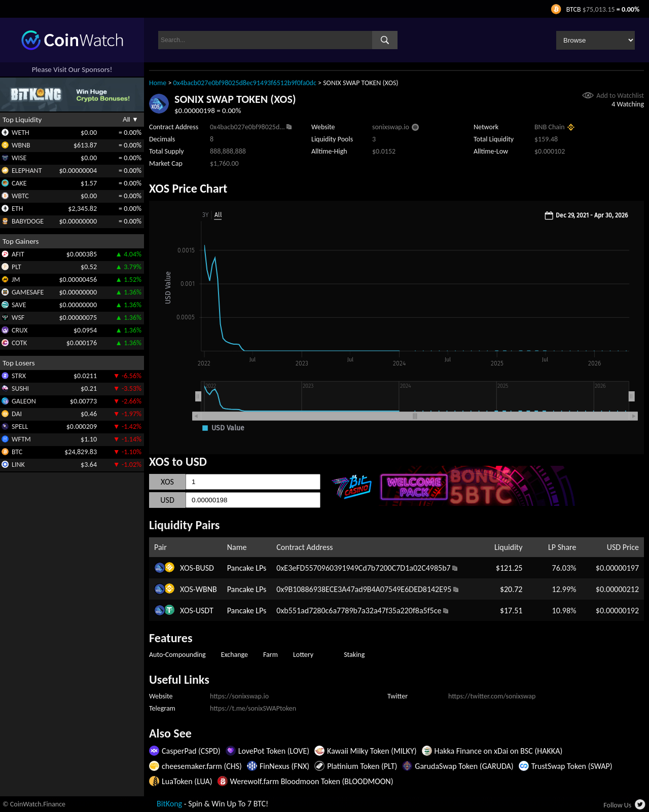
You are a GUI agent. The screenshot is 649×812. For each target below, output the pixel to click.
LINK (18, 465)
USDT (205, 611)
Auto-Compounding (177, 655)
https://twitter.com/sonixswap (492, 696)
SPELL (20, 427)
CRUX (20, 330)
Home (158, 83)
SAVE (19, 305)
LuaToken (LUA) (187, 781)
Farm (271, 655)
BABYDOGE (28, 221)
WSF (18, 318)
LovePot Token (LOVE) (274, 751)
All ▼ (131, 119)
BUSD (205, 568)
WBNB (21, 145)
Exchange (235, 655)
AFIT (18, 254)
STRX (19, 376)
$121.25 (509, 568)
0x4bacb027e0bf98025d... (247, 127)
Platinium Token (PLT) (362, 766)
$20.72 (511, 589)
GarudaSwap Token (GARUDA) (464, 766)
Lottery (303, 655)
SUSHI (20, 389)
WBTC (20, 196)
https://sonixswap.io (239, 696)
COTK (19, 343)
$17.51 (511, 611)
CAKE (19, 183)
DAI (17, 414)
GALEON (24, 401)
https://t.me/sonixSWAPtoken (253, 708)
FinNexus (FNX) (284, 766)
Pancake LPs (247, 568)
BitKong (169, 804)
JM (16, 280)
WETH (21, 133)
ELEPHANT (27, 171)
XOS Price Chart (188, 188)
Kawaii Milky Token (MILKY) (372, 751)
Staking (354, 655)
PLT (16, 267)
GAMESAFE (28, 292)
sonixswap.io (391, 127)
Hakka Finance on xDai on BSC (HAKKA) (499, 751)
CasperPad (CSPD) (191, 751)
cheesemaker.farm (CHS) (202, 766)
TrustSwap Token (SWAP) (572, 766)
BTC (17, 452)
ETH (17, 209)
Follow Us (617, 805)
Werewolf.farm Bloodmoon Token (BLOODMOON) (312, 781)
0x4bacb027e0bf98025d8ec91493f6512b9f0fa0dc (245, 83)
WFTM (21, 439)
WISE (19, 158)
